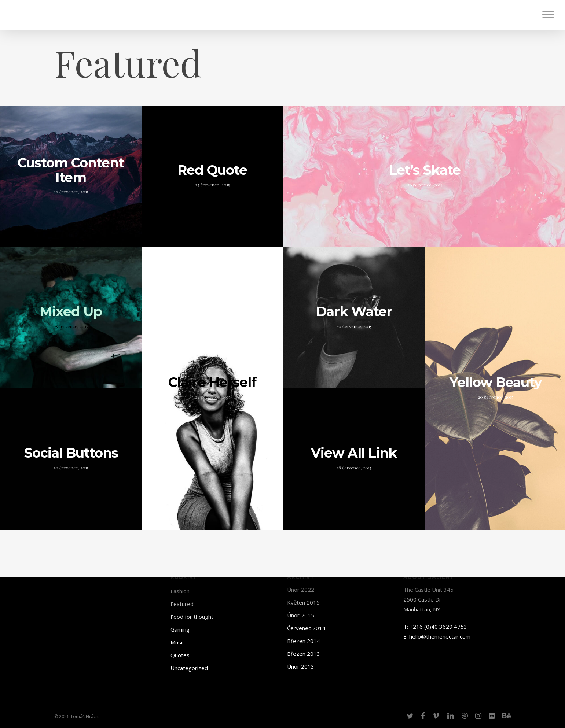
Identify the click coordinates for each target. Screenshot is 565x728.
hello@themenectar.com (440, 636)
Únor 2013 (301, 666)
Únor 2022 (301, 590)
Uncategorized (189, 668)
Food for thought (192, 617)
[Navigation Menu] (548, 15)
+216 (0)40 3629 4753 (438, 627)
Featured (182, 604)
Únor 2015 (301, 615)
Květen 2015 (303, 602)
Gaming (180, 629)
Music (178, 642)
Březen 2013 (304, 654)
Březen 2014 (304, 641)
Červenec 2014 (306, 628)
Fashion (180, 591)
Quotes (180, 655)
